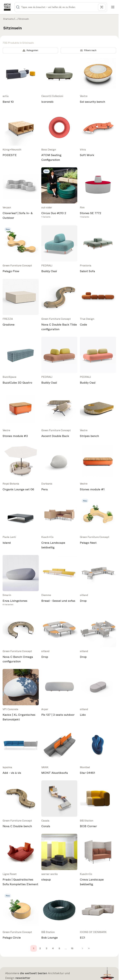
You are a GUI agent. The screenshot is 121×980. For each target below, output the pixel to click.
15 (72, 948)
